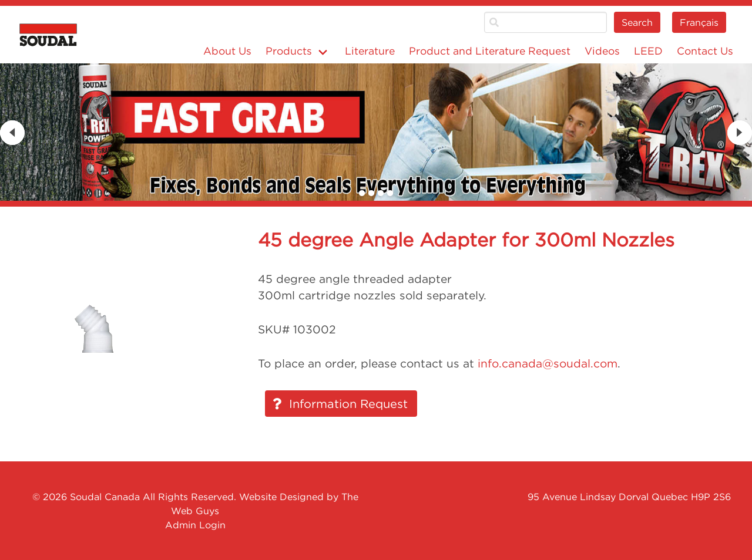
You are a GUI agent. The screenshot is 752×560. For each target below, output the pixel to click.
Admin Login (195, 525)
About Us (227, 51)
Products (289, 51)
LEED (648, 51)
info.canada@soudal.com (548, 363)
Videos (602, 51)
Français (699, 22)
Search (637, 22)
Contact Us (705, 51)
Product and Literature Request (490, 51)
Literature (370, 51)
